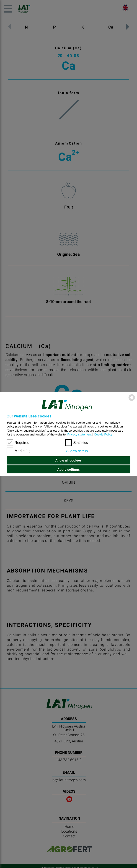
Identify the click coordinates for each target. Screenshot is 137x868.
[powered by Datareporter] (132, 400)
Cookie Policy (103, 434)
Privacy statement (80, 434)
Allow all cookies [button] (69, 460)
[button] (76, 451)
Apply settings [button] (68, 470)
